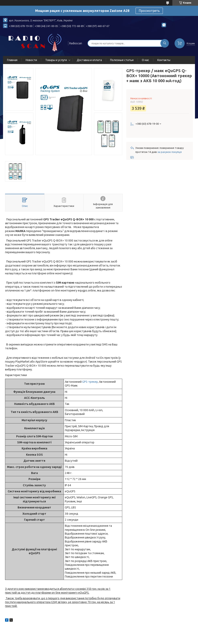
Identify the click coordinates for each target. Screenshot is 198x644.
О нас (145, 60)
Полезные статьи (122, 60)
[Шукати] (165, 43)
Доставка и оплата (89, 60)
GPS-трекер (90, 382)
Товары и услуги (56, 60)
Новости (31, 60)
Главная (12, 60)
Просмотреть (149, 11)
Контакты (164, 60)
